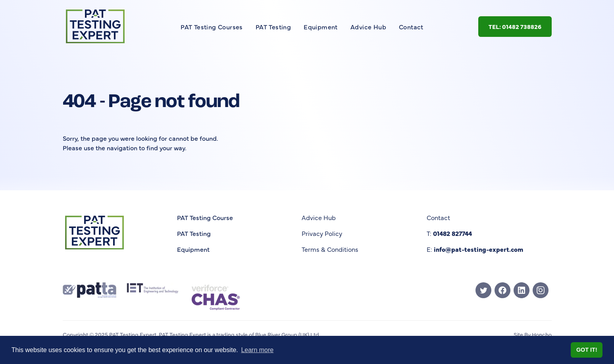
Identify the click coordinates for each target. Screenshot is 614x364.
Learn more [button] (257, 350)
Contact (411, 27)
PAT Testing (273, 27)
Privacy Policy (322, 233)
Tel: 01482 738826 (515, 26)
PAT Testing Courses (212, 27)
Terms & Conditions (330, 249)
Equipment (321, 27)
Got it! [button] (587, 350)
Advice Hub (368, 27)
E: (475, 249)
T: (449, 233)
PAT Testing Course (205, 217)
